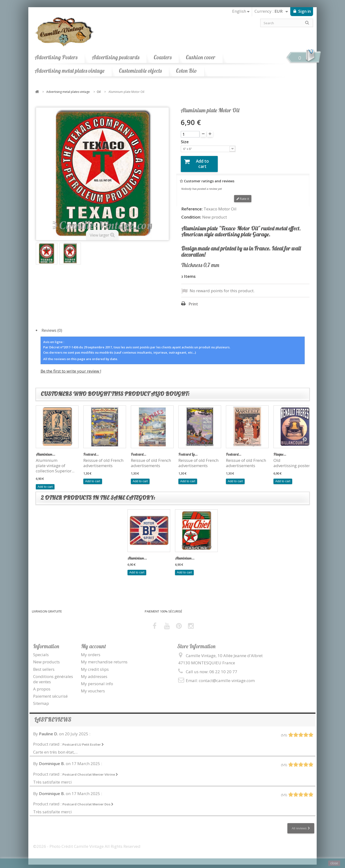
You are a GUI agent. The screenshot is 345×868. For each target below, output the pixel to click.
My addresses (94, 672)
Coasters (163, 57)
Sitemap (41, 699)
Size (185, 142)
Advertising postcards (115, 57)
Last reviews (53, 716)
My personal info (97, 680)
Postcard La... (188, 450)
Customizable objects (140, 71)
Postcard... (91, 450)
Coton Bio (186, 71)
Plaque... (280, 450)
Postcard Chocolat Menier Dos (88, 800)
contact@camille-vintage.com (227, 677)
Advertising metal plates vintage (70, 71)
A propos (42, 685)
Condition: (191, 213)
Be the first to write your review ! (71, 367)
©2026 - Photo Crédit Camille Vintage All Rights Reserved (87, 842)
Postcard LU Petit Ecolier (83, 741)
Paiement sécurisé (50, 692)
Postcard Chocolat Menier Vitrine (90, 770)
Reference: (192, 205)
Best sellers (44, 665)
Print (193, 300)
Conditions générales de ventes (53, 675)
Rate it (243, 195)
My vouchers (93, 687)
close (334, 863)
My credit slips (95, 665)
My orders (91, 651)
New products (46, 658)
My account (93, 642)
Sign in (304, 11)
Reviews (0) (52, 326)
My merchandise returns (104, 658)
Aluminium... (45, 450)
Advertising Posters (56, 57)
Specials (41, 651)
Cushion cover (201, 57)
